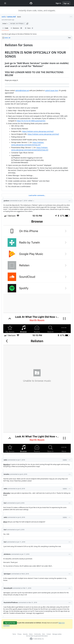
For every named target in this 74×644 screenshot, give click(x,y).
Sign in (58, 3)
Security (25, 634)
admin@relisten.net (22, 90)
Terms (14, 634)
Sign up (66, 3)
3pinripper (7, 574)
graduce (6, 201)
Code (5, 28)
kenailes (6, 474)
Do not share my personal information (37, 636)
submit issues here (52, 90)
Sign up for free (10, 623)
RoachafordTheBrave (11, 602)
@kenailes (7, 493)
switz (4, 17)
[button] (27, 24)
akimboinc (7, 554)
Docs (44, 634)
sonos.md (11, 17)
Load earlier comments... (37, 195)
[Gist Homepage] (31, 3)
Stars (29, 28)
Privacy (20, 634)
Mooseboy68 (8, 588)
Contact (49, 634)
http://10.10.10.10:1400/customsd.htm (31, 121)
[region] (37, 115)
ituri (5, 503)
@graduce (7, 464)
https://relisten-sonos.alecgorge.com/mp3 (38, 131)
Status (31, 634)
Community (37, 634)
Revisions (17, 28)
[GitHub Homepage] (31, 639)
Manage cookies (57, 634)
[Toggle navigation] (5, 3)
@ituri (5, 522)
